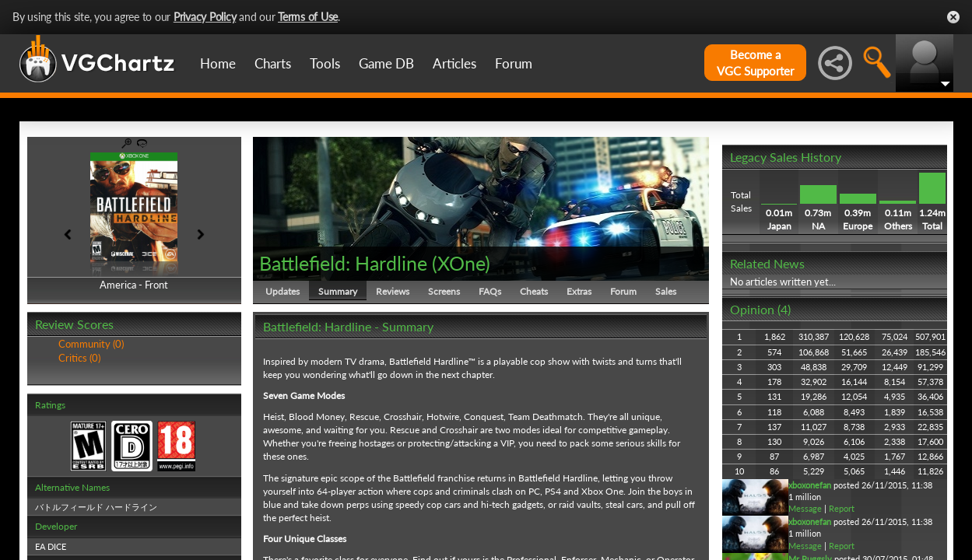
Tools (325, 63)
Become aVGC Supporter (755, 63)
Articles (454, 63)
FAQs (490, 291)
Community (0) (91, 344)
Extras (579, 291)
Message (805, 508)
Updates (282, 291)
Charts (273, 63)
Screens (444, 291)
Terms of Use (308, 17)
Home (218, 63)
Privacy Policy (205, 17)
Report (842, 508)
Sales (666, 291)
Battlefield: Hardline (343, 263)
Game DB (386, 63)
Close (953, 17)
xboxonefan (810, 485)
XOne (461, 263)
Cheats (534, 291)
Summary (338, 291)
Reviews (393, 291)
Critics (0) (79, 358)
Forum (514, 63)
